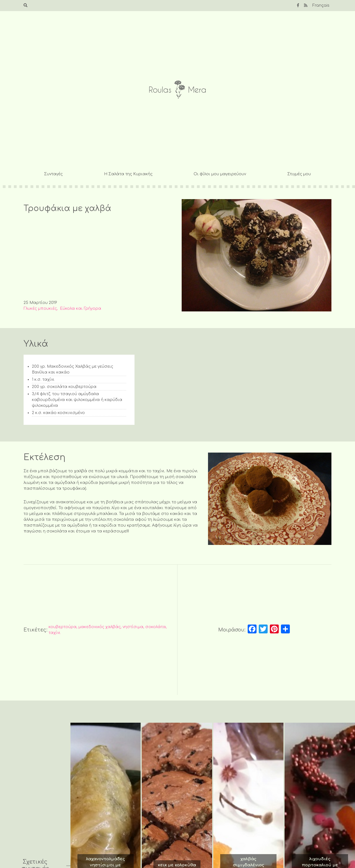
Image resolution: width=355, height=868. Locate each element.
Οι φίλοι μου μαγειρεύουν (220, 174)
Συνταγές (53, 174)
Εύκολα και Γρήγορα (81, 309)
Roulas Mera (177, 90)
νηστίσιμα (133, 627)
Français (321, 5)
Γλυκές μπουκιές (40, 309)
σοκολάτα (156, 627)
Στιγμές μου (299, 174)
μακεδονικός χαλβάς (100, 627)
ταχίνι (54, 633)
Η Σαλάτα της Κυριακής (128, 174)
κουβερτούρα (63, 627)
